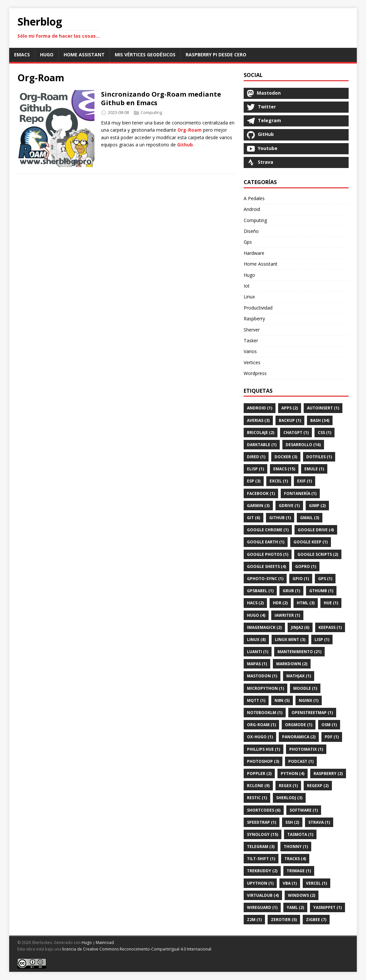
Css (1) (325, 433)
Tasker (251, 340)
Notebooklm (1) (265, 713)
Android (252, 209)
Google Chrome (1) (268, 530)
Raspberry (254, 319)
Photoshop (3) (263, 761)
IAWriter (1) (287, 615)
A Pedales (254, 198)
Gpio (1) (301, 579)
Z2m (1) (254, 920)
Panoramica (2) (299, 737)
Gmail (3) (310, 518)
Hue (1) (331, 603)
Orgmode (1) (299, 725)
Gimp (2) (317, 506)
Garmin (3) (258, 506)
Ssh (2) (292, 822)
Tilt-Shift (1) (261, 859)
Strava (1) (319, 822)
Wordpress (255, 373)
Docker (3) (286, 457)
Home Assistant (261, 264)
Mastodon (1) (262, 676)
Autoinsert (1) (323, 408)
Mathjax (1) (299, 676)
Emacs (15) (284, 469)
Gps (248, 242)
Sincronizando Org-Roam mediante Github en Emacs (161, 98)
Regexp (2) (318, 786)
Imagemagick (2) (264, 627)
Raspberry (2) (328, 773)
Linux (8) (256, 640)
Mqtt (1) (256, 700)
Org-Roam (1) (261, 725)
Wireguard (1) (262, 907)
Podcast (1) (301, 761)
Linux (249, 297)
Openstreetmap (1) (312, 713)
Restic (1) (257, 798)
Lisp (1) (322, 640)
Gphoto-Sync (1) (265, 579)
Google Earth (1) (266, 542)
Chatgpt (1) (296, 433)
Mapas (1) (257, 664)
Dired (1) (256, 457)
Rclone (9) (258, 786)
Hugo (249, 275)
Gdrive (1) (289, 506)
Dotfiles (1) (319, 457)
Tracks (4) (295, 859)
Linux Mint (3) (290, 640)
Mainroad (105, 942)
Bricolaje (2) (261, 433)
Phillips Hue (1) (264, 749)
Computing (151, 112)
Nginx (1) (309, 700)
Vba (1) (290, 883)
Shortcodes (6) (264, 810)
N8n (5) (282, 700)
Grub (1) (291, 591)
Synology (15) (263, 834)
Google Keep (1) (311, 542)
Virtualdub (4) (263, 895)
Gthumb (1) (321, 591)
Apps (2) (290, 408)
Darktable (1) (262, 445)
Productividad (258, 308)
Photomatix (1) (306, 749)
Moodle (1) (305, 688)
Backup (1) (290, 420)
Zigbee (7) (316, 920)
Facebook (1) (261, 493)
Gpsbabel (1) (260, 591)
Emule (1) (314, 469)
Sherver (252, 330)
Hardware (254, 253)
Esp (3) (254, 481)
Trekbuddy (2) (262, 871)
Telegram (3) (261, 847)
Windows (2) (302, 895)
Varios (250, 351)
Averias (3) (258, 420)
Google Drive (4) (316, 530)
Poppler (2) (259, 773)
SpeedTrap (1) (262, 822)
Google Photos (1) (268, 554)
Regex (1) (288, 786)
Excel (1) (279, 481)
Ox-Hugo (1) (260, 737)
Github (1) (280, 518)
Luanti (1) (258, 652)
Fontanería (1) (300, 493)
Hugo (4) (256, 615)
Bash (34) (320, 420)
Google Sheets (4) (266, 566)
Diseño (251, 231)
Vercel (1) (316, 883)
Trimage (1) (299, 871)
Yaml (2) (295, 907)
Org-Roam (190, 130)
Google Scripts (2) (318, 554)
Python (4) (293, 773)
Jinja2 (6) (300, 627)
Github (185, 145)
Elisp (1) (255, 469)
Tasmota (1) (300, 834)
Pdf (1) (332, 737)
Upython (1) (260, 883)
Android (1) (260, 408)
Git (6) (254, 518)
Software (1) (304, 810)
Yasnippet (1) (327, 907)
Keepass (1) (330, 627)
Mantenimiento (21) (299, 652)
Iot (247, 286)
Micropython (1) (265, 688)
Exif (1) (305, 481)
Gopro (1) (306, 566)
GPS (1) (325, 579)
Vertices (252, 362)
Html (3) (306, 603)
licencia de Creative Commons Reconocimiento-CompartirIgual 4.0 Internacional (137, 949)
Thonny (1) (296, 847)
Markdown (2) (292, 664)
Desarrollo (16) (303, 445)
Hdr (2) (280, 603)
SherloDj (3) (289, 798)
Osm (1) (329, 725)
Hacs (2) (255, 603)
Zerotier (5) (284, 920)
